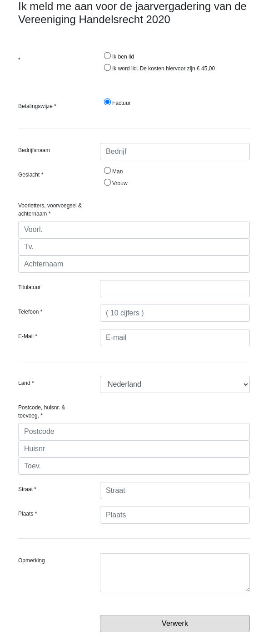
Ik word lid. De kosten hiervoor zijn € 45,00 (159, 68)
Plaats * (27, 514)
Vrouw (116, 183)
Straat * (27, 489)
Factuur (117, 103)
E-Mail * (28, 336)
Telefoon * (30, 312)
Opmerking (32, 560)
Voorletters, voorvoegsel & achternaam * (50, 210)
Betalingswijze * (37, 106)
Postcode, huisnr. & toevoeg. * (42, 412)
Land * (26, 383)
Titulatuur (30, 287)
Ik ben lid (119, 56)
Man (114, 171)
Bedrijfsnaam (34, 150)
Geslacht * (31, 175)
